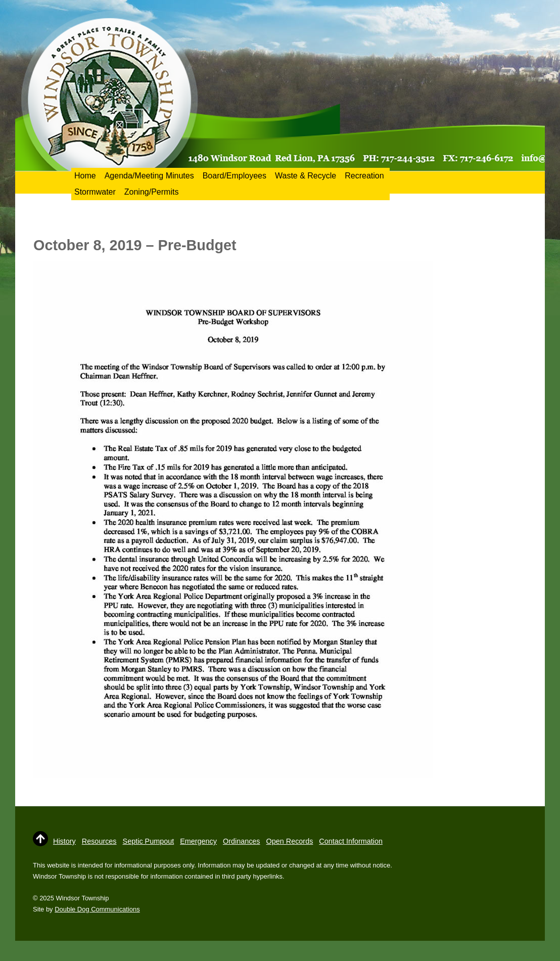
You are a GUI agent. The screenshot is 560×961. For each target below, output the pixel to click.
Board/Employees (235, 176)
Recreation (364, 176)
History (64, 841)
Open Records (290, 841)
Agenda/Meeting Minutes (149, 176)
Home (85, 176)
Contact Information (351, 841)
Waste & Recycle (306, 176)
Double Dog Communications (97, 909)
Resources (99, 841)
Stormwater (95, 192)
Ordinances (242, 841)
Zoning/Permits (152, 192)
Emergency (198, 841)
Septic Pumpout (149, 841)
